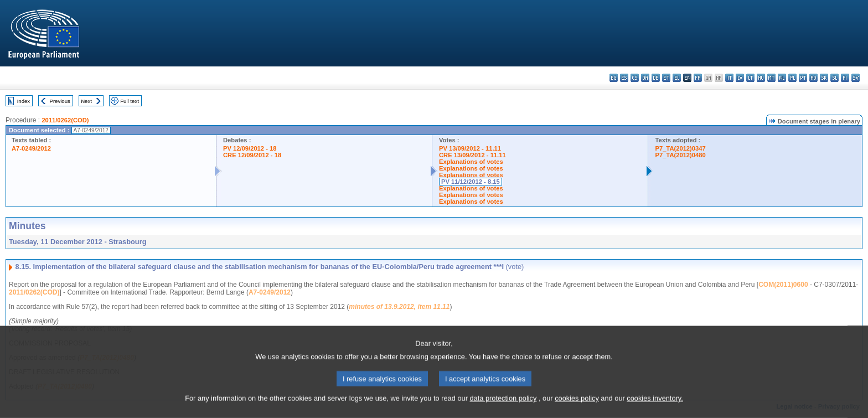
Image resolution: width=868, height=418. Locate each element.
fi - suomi (845, 78)
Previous (60, 101)
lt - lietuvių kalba (750, 78)
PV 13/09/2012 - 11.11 (470, 148)
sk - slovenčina (824, 78)
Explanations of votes (471, 162)
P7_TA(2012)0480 (680, 155)
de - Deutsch (656, 78)
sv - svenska (856, 78)
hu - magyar (761, 78)
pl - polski (792, 78)
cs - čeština (635, 78)
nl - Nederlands (782, 78)
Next (86, 101)
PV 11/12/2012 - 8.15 (471, 182)
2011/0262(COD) (65, 120)
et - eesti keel (666, 78)
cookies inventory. (655, 411)
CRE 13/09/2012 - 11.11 (472, 155)
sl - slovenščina (835, 78)
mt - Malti (771, 78)
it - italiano (729, 78)
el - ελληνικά (677, 78)
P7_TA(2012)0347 (680, 148)
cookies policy (577, 411)
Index (24, 101)
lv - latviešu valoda (740, 78)
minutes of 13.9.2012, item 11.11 (399, 307)
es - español (624, 78)
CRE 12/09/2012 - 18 (252, 155)
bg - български (614, 78)
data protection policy (503, 411)
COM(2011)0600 (783, 285)
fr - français (698, 78)
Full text (130, 101)
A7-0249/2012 (31, 148)
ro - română (813, 78)
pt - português (803, 78)
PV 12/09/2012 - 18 (250, 148)
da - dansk (645, 78)
